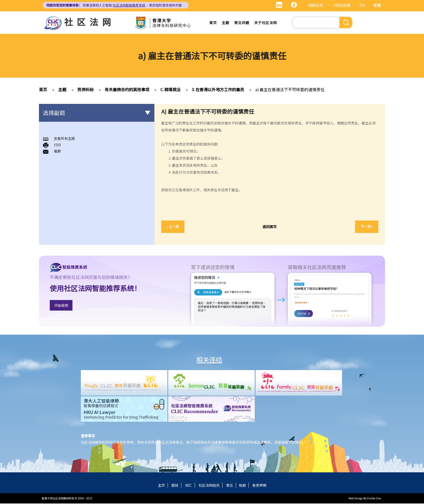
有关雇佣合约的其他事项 (127, 90)
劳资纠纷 (85, 90)
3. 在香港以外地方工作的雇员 (218, 90)
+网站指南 (342, 5)
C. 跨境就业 (170, 90)
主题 (226, 23)
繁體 (377, 5)
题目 (175, 486)
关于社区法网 (266, 23)
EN (362, 5)
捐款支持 (316, 5)
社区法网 (90, 22)
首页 (213, 23)
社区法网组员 (209, 486)
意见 (230, 486)
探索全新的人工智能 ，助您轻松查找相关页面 (114, 5)
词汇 (188, 486)
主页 (161, 486)
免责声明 (259, 486)
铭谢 (242, 486)
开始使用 (61, 306)
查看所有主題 (64, 139)
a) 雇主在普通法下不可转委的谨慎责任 (290, 90)
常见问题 (242, 23)
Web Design (356, 499)
